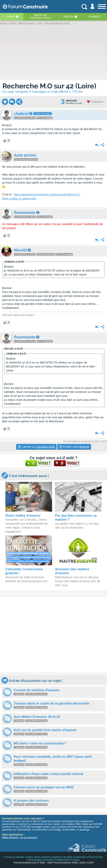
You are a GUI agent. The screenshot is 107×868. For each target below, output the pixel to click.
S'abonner (95, 102)
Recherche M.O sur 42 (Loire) (49, 86)
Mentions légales (51, 857)
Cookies (75, 860)
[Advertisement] (53, 635)
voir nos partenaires (28, 838)
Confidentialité (62, 860)
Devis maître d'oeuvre (23, 516)
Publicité (48, 860)
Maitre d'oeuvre (10, 837)
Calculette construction (74, 857)
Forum (11, 17)
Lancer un (36, 447)
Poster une (74, 447)
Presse (99, 857)
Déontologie (35, 860)
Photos (68, 17)
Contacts (9, 857)
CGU (91, 857)
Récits (40, 17)
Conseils (95, 17)
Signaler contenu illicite (28, 857)
